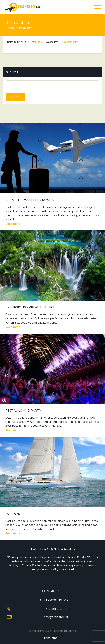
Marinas (13, 514)
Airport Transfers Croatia (30, 200)
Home (11, 28)
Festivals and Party (23, 411)
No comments (69, 42)
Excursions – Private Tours (30, 307)
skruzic (38, 42)
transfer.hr (50, 638)
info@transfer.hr (56, 617)
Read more (13, 224)
